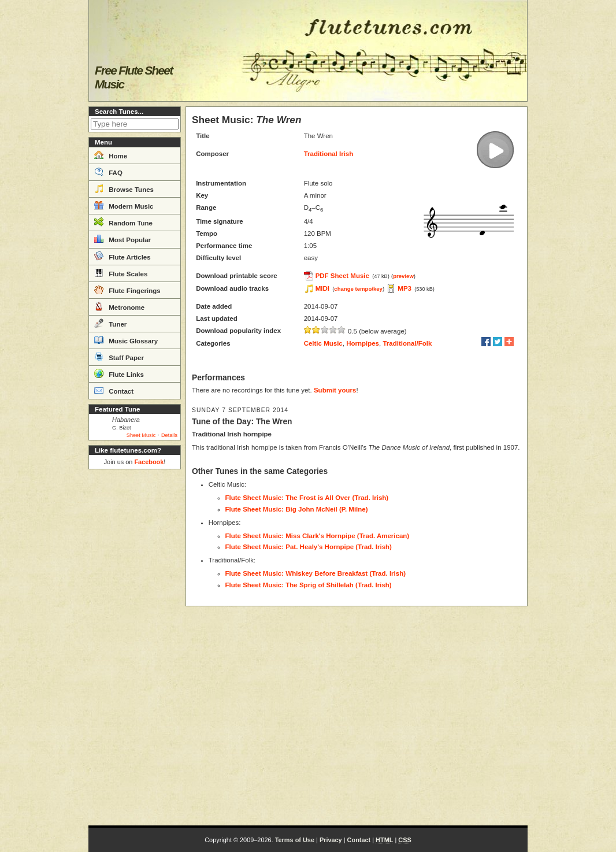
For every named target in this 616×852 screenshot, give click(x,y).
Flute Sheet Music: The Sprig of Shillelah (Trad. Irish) (309, 585)
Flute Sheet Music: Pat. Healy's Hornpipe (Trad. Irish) (309, 547)
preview (403, 276)
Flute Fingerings (127, 290)
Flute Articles (123, 256)
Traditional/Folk (407, 343)
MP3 (405, 288)
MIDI (322, 288)
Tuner (110, 323)
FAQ (108, 172)
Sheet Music (141, 435)
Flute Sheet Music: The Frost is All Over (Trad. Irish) (307, 498)
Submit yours (335, 390)
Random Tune (123, 222)
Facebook (149, 462)
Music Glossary (126, 340)
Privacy (331, 840)
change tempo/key (358, 289)
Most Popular (123, 239)
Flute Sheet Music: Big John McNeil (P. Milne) (297, 509)
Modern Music (124, 205)
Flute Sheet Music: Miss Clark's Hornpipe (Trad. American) (318, 536)
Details (169, 435)
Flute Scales (121, 273)
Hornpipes (363, 343)
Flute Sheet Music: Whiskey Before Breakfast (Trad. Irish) (316, 573)
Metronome (119, 306)
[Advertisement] (135, 647)
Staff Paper (119, 357)
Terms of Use (295, 840)
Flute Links (119, 373)
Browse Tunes (124, 188)
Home (111, 155)
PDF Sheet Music (342, 276)
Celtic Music (323, 343)
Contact (114, 390)
